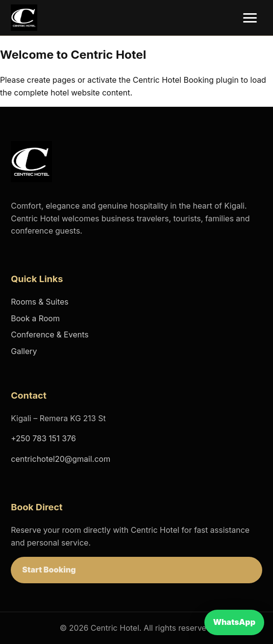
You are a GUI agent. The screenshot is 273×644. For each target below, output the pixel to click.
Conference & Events (50, 334)
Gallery (24, 351)
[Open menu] (250, 18)
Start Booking (49, 570)
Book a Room (35, 318)
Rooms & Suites (39, 302)
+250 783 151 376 (43, 438)
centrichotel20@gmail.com (61, 459)
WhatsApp (234, 622)
